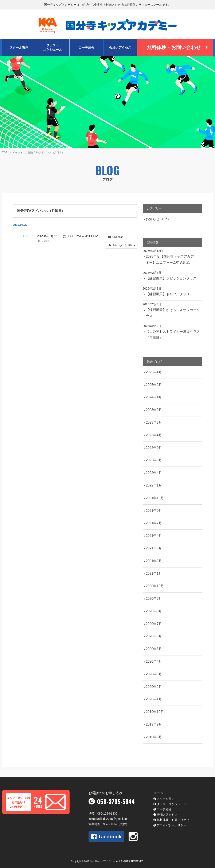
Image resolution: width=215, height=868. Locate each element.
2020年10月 (155, 586)
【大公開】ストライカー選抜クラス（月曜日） (173, 335)
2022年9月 (154, 448)
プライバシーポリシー (172, 825)
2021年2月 (154, 561)
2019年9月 (154, 724)
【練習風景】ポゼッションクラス (171, 278)
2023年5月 (154, 422)
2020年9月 (154, 599)
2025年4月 (154, 372)
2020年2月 (154, 687)
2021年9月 (154, 511)
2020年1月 (154, 699)
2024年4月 (154, 397)
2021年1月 (154, 574)
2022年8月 (154, 460)
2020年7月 (154, 624)
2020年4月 (154, 661)
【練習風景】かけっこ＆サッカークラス (173, 313)
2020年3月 (154, 674)
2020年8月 (154, 611)
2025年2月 (154, 385)
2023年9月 (154, 410)
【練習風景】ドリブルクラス (168, 294)
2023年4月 (154, 435)
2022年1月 (154, 485)
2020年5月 (154, 649)
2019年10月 (155, 712)
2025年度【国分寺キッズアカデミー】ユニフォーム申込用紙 (170, 259)
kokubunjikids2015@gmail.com (109, 819)
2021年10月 (155, 498)
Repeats (44, 241)
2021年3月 (154, 548)
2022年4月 (154, 473)
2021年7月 (154, 523)
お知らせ (158, 219)
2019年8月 (154, 737)
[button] (121, 245)
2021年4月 (154, 536)
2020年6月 (154, 636)
